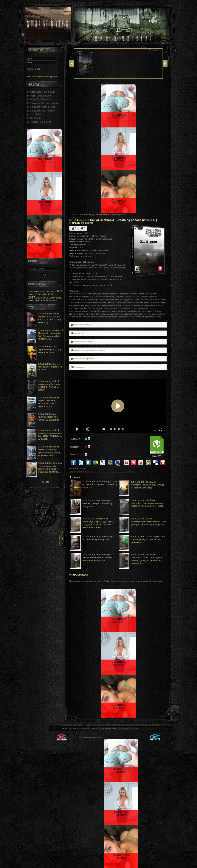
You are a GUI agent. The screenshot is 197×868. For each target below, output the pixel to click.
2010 (48, 291)
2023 (37, 301)
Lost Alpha (35, 114)
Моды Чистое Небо (40, 96)
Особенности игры (83, 325)
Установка (78, 367)
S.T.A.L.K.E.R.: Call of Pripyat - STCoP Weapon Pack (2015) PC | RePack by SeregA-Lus (98, 557)
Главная (64, 729)
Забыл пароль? (35, 77)
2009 (42, 291)
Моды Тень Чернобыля (42, 92)
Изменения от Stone (83, 342)
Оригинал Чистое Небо (42, 107)
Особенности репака (84, 359)
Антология (35, 118)
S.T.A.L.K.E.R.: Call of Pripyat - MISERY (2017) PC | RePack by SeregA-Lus (97, 504)
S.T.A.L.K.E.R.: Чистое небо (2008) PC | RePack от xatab (50, 367)
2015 (44, 294)
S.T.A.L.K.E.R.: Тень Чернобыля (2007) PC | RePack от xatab (49, 349)
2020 (52, 298)
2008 (36, 291)
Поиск (94, 729)
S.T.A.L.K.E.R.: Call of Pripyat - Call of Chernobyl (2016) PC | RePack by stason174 (100, 484)
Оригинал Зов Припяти (42, 111)
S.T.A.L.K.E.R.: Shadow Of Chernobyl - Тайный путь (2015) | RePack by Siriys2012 (147, 485)
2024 (43, 301)
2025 (48, 300)
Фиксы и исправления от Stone (89, 350)
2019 (45, 298)
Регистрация (51, 77)
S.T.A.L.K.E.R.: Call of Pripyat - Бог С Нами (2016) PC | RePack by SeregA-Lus (148, 539)
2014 (37, 294)
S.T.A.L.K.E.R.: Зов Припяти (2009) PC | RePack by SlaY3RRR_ (49, 417)
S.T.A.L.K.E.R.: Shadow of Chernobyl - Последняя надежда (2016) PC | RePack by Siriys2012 (147, 503)
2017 (32, 297)
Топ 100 (45, 482)
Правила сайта (110, 729)
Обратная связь (130, 729)
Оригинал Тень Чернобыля (45, 103)
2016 (52, 294)
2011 (54, 291)
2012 (59, 291)
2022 (31, 300)
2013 (31, 294)
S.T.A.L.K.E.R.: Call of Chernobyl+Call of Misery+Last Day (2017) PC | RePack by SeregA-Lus (148, 522)
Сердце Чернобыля (40, 122)
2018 (39, 298)
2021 (59, 298)
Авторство (79, 333)
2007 (30, 291)
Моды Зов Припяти (40, 99)
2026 (54, 301)
